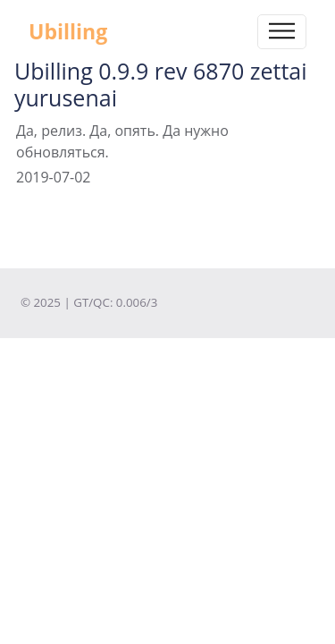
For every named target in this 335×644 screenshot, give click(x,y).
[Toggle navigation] (282, 32)
